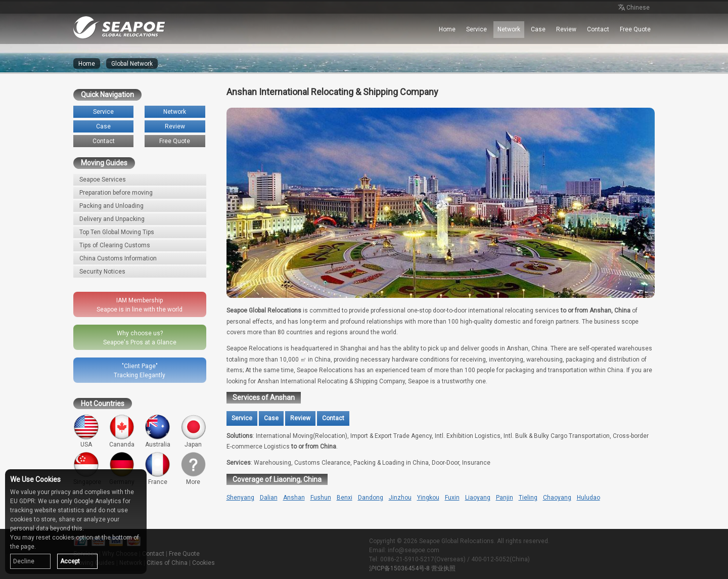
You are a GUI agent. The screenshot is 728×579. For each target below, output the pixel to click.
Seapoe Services (103, 180)
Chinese (633, 8)
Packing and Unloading (111, 206)
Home (447, 29)
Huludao (588, 498)
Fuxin (452, 498)
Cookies (203, 563)
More (193, 469)
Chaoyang (557, 498)
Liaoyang (478, 498)
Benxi (345, 498)
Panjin (505, 498)
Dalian (269, 498)
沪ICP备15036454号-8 (399, 568)
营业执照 (443, 568)
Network (509, 29)
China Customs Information (118, 258)
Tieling (528, 498)
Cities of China (167, 563)
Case (538, 29)
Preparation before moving (116, 193)
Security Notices (102, 272)
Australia (157, 431)
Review (566, 29)
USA (86, 431)
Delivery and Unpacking (112, 219)
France (157, 469)
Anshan (294, 498)
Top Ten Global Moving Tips (117, 232)
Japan (193, 431)
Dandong (371, 498)
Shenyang (240, 498)
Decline (24, 561)
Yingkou (428, 498)
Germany (122, 469)
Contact (598, 29)
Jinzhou (400, 498)
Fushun (321, 498)
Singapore (87, 469)
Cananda (122, 431)
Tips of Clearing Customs (115, 245)
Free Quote (635, 29)
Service (476, 29)
